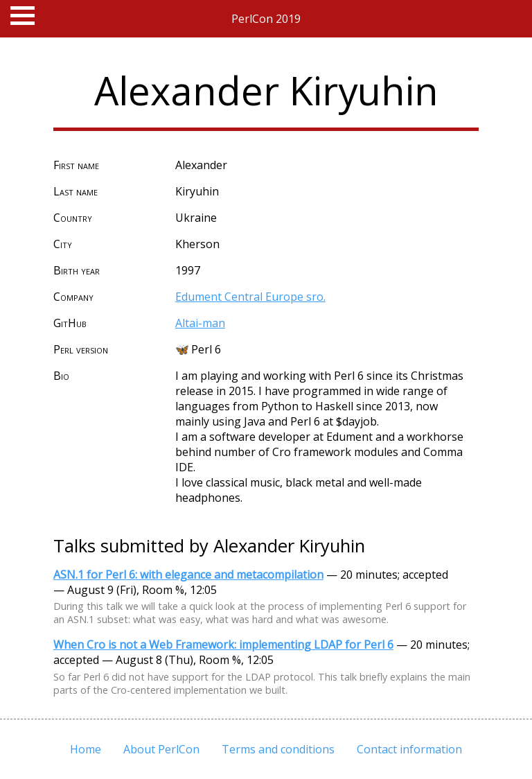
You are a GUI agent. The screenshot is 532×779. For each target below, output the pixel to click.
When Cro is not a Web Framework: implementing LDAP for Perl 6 (223, 645)
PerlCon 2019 (266, 19)
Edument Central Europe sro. (250, 297)
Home (86, 749)
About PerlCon (161, 749)
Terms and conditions (278, 749)
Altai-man (200, 323)
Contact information (409, 749)
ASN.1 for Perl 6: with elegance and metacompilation (188, 575)
